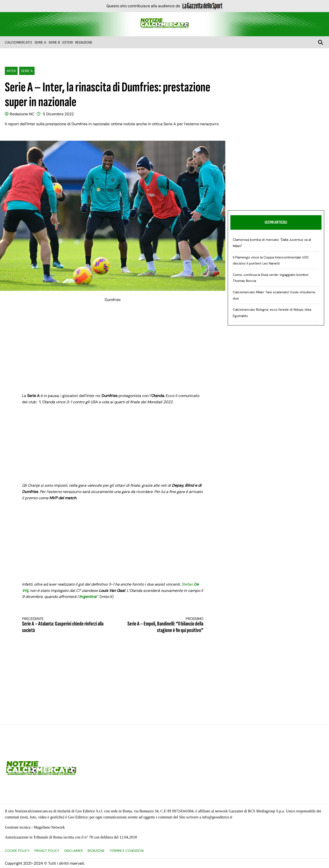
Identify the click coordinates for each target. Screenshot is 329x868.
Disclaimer (73, 851)
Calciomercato (18, 42)
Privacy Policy (47, 851)
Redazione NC (22, 114)
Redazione (84, 42)
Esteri (68, 42)
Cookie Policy (17, 851)
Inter (11, 71)
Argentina (88, 597)
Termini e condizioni (127, 851)
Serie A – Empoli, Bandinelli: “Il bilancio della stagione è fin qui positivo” (162, 625)
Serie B (54, 42)
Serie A (40, 42)
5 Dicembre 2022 (58, 114)
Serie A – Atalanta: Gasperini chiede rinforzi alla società (63, 625)
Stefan (188, 584)
